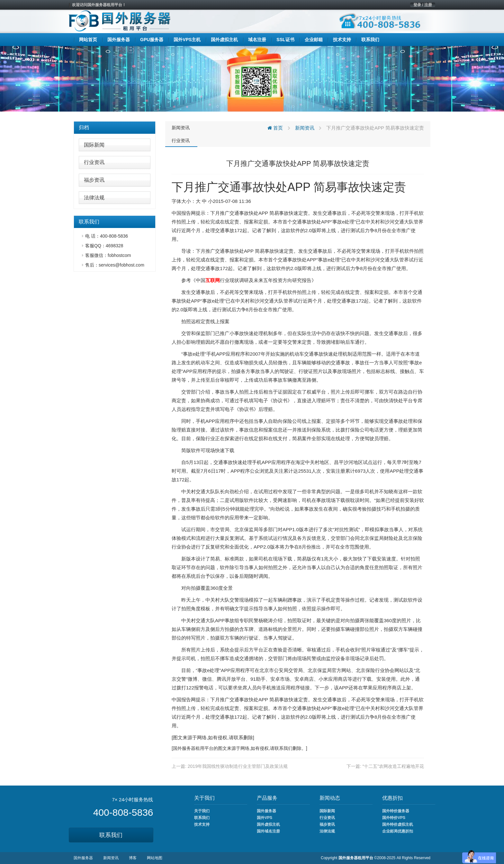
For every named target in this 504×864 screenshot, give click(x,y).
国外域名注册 (268, 831)
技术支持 (202, 824)
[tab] (115, 128)
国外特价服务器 (396, 811)
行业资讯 (94, 162)
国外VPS (265, 818)
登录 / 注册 (423, 5)
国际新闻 (94, 145)
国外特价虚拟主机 (398, 824)
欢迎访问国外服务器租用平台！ (99, 5)
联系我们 (111, 835)
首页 (275, 128)
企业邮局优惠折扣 (398, 831)
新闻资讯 (181, 128)
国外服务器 (184, 748)
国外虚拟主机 (268, 824)
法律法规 (94, 198)
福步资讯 (94, 180)
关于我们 (202, 811)
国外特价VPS (394, 818)
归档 (84, 127)
